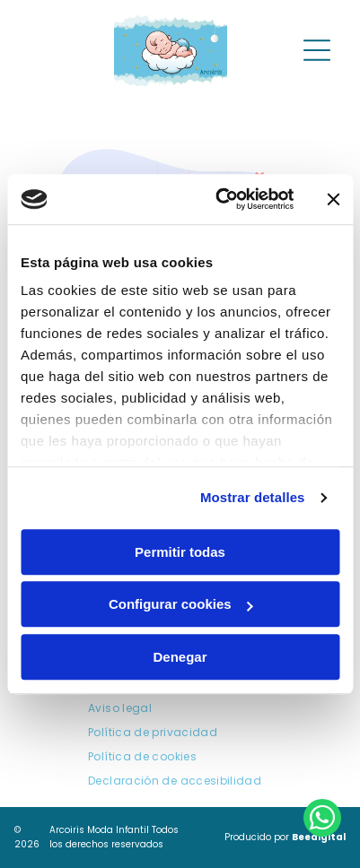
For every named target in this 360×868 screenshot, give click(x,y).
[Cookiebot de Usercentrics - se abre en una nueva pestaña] (220, 199)
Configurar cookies (181, 604)
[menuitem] (120, 709)
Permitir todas (180, 552)
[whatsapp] (322, 820)
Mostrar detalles (253, 497)
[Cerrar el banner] (333, 199)
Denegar (180, 657)
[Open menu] (317, 50)
